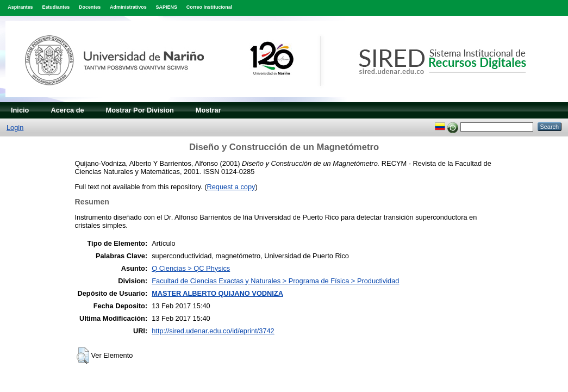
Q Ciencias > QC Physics (191, 268)
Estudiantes (56, 7)
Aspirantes (20, 7)
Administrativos (128, 7)
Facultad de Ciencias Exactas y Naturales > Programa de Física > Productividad (275, 281)
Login (15, 127)
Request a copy (231, 187)
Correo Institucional (210, 7)
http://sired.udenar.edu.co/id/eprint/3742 (213, 331)
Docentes (90, 7)
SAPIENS (167, 7)
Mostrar (208, 110)
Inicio (20, 110)
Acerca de (67, 110)
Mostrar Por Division (140, 110)
